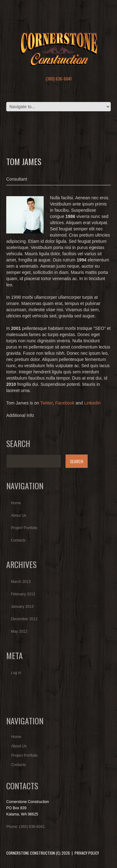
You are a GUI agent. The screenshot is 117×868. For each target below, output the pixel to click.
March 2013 (21, 582)
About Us (19, 515)
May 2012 (19, 631)
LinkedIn (93, 403)
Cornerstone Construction (31, 853)
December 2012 (24, 619)
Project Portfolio (24, 528)
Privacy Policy (87, 853)
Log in (16, 673)
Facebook (65, 403)
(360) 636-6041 (59, 78)
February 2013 (23, 594)
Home (16, 503)
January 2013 (22, 607)
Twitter (46, 403)
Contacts (18, 540)
